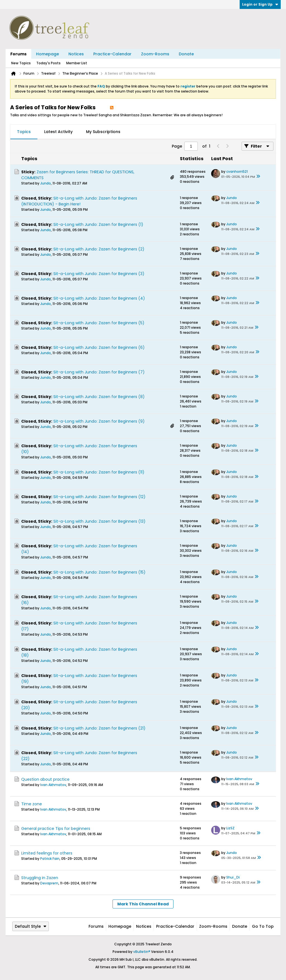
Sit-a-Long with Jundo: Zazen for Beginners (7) (99, 372)
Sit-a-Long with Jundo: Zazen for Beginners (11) (99, 472)
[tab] (24, 132)
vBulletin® (142, 952)
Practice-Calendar (112, 54)
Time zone (32, 804)
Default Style (31, 926)
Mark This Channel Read (143, 904)
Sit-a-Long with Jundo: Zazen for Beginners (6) (99, 347)
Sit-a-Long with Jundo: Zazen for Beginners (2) (99, 249)
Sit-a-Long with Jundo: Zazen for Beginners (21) (99, 728)
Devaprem (49, 883)
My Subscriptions (103, 132)
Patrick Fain (50, 859)
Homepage (47, 54)
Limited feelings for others (47, 853)
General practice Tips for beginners (56, 828)
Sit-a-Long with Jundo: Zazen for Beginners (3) (99, 274)
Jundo (46, 183)
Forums (18, 54)
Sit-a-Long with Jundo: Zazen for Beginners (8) (99, 397)
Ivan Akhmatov (53, 785)
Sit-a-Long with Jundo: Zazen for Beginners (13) (99, 521)
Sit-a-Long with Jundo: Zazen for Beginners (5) (99, 323)
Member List (77, 63)
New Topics (21, 63)
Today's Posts (48, 63)
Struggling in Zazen (40, 878)
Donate (186, 54)
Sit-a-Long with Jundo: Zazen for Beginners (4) (99, 298)
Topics (24, 132)
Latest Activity (58, 132)
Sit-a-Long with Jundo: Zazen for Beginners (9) (99, 421)
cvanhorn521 (237, 171)
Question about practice (45, 779)
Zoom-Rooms (155, 54)
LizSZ (230, 828)
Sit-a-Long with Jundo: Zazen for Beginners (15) (99, 572)
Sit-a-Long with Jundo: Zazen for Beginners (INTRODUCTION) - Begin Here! (79, 201)
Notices (76, 54)
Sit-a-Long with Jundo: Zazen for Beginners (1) (98, 224)
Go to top (263, 926)
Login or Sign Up (260, 4)
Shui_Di (233, 877)
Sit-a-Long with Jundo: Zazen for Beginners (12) (99, 497)
